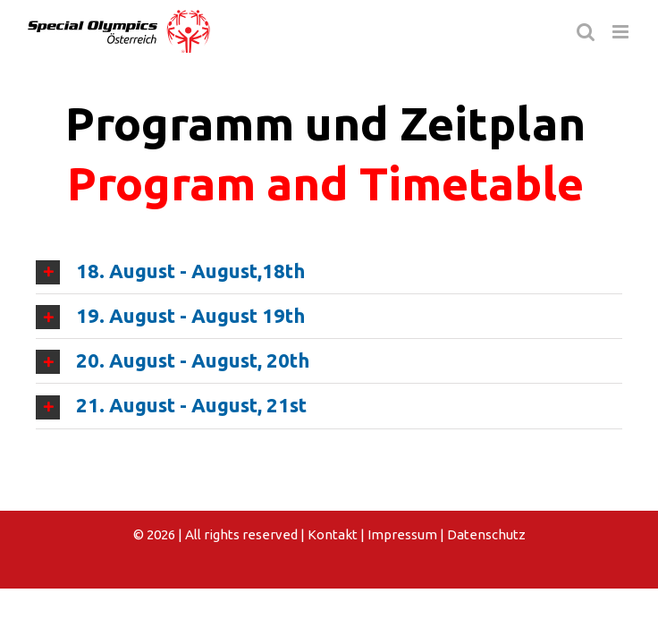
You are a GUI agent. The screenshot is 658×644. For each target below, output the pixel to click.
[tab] (329, 271)
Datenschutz (486, 534)
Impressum (402, 534)
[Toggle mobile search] (586, 32)
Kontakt (333, 534)
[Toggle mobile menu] (622, 32)
